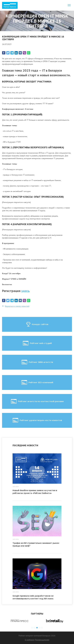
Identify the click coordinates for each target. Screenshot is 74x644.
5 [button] (42, 628)
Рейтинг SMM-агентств (37, 362)
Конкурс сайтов (37, 324)
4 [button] (39, 628)
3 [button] (37, 628)
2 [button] (35, 628)
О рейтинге (30, 640)
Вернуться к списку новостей (17, 306)
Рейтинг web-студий (37, 343)
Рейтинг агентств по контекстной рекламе (37, 401)
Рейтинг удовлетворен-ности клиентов (37, 420)
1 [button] (32, 628)
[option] (20, 621)
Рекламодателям (42, 640)
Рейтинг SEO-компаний (37, 382)
